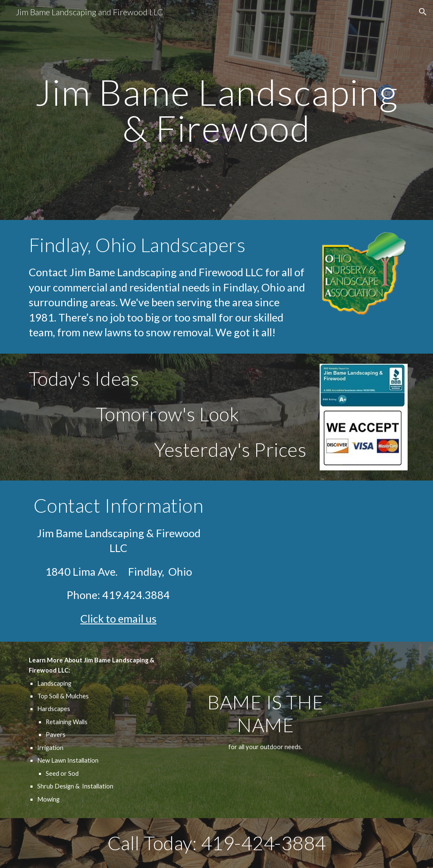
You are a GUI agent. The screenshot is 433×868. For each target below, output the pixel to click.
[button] (423, 12)
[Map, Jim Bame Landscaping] (315, 561)
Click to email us (118, 618)
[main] (217, 110)
